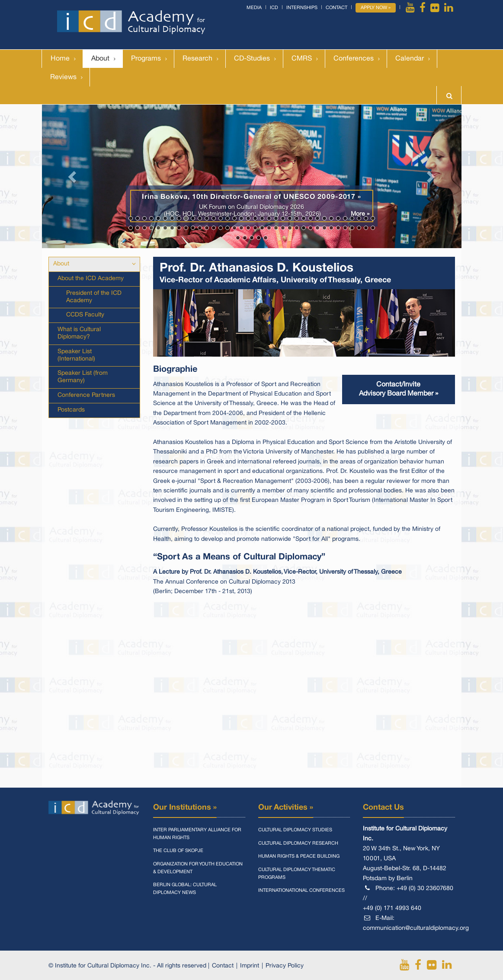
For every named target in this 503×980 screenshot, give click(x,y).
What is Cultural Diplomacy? (79, 333)
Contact (336, 8)
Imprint (250, 966)
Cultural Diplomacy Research (298, 843)
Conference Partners (86, 395)
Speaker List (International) (76, 355)
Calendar (410, 59)
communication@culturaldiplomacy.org (416, 928)
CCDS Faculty (85, 315)
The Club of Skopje (178, 851)
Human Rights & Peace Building (299, 856)
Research (197, 59)
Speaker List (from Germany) (83, 377)
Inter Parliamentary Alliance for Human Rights (197, 834)
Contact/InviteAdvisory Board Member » (399, 389)
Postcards (71, 410)
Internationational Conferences (301, 891)
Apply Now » (376, 8)
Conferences (354, 59)
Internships (302, 8)
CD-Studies (252, 59)
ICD (274, 8)
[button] (74, 176)
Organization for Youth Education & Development (198, 868)
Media (254, 8)
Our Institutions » (185, 808)
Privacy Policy (285, 966)
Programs (146, 59)
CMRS (302, 59)
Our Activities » (286, 808)
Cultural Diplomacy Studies (295, 830)
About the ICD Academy (91, 279)
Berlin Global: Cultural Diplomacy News (185, 889)
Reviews (63, 77)
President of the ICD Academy (94, 297)
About (100, 59)
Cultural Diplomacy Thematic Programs (297, 874)
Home (60, 59)
